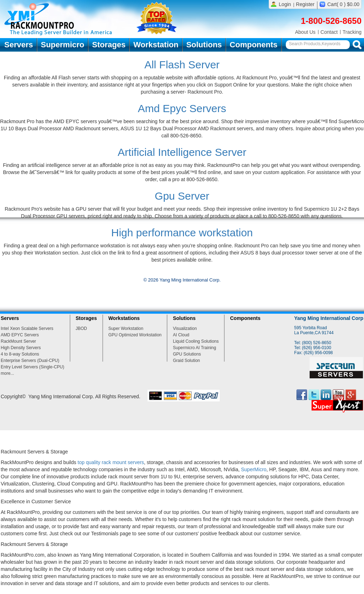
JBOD (81, 328)
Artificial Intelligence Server (182, 152)
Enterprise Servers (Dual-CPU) (30, 361)
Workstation (156, 45)
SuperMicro (254, 469)
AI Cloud (181, 335)
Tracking (352, 32)
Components (253, 45)
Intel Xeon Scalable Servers (27, 328)
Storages (109, 45)
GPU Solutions (187, 354)
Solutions (204, 45)
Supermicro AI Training (194, 348)
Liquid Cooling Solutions (196, 341)
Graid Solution (186, 361)
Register (305, 4)
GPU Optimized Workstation (135, 335)
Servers (19, 45)
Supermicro (63, 45)
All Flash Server (182, 65)
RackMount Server (18, 341)
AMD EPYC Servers (20, 335)
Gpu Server (182, 196)
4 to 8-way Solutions (20, 354)
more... (7, 373)
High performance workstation (182, 233)
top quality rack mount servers (111, 462)
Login (285, 4)
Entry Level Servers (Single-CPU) (33, 367)
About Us (305, 32)
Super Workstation (126, 328)
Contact (329, 32)
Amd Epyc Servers (182, 108)
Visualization (185, 328)
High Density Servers (21, 348)
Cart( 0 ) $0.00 (343, 4)
